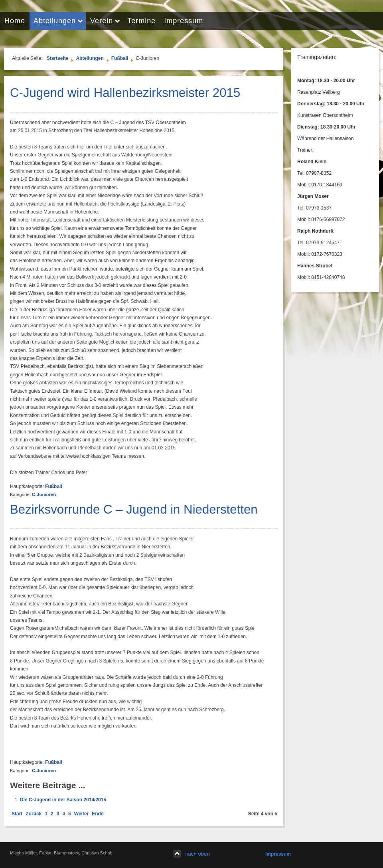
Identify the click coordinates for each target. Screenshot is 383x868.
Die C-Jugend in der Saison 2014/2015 (63, 800)
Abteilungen (90, 58)
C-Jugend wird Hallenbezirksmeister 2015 (125, 93)
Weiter (81, 814)
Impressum (278, 854)
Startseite (58, 58)
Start (17, 814)
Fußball (120, 58)
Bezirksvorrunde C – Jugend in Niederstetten (134, 509)
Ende (98, 814)
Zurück (34, 814)
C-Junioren (44, 494)
